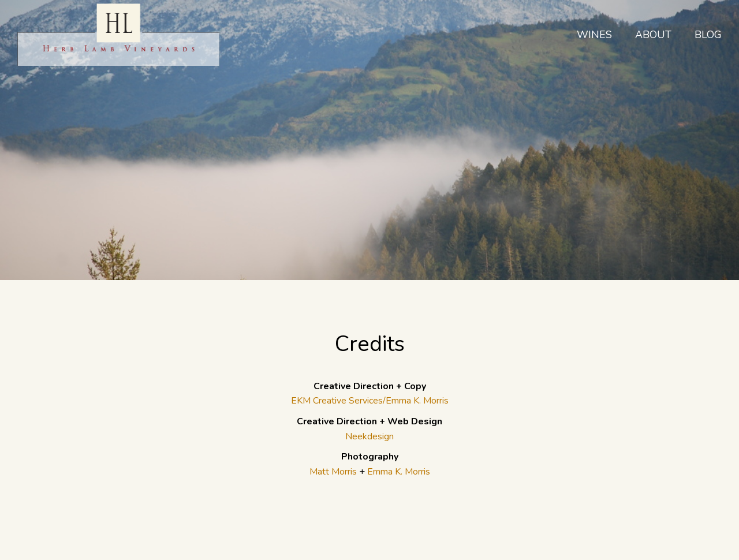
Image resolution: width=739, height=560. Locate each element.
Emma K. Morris (399, 472)
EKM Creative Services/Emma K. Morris (370, 401)
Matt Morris (333, 472)
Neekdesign (369, 436)
